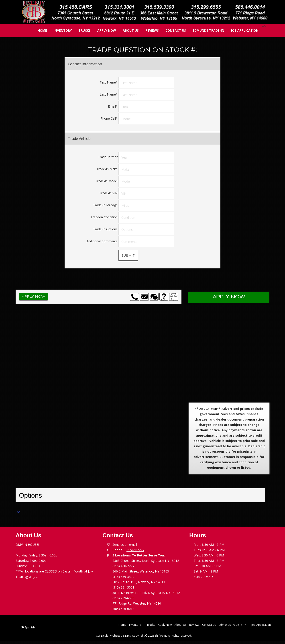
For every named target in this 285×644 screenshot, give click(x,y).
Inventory (60, 30)
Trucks (81, 30)
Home (39, 30)
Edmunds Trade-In (205, 30)
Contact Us (173, 30)
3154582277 (135, 550)
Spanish (30, 627)
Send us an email (125, 545)
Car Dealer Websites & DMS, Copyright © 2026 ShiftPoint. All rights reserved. (144, 636)
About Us (128, 30)
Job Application (242, 30)
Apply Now (104, 30)
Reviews (149, 30)
